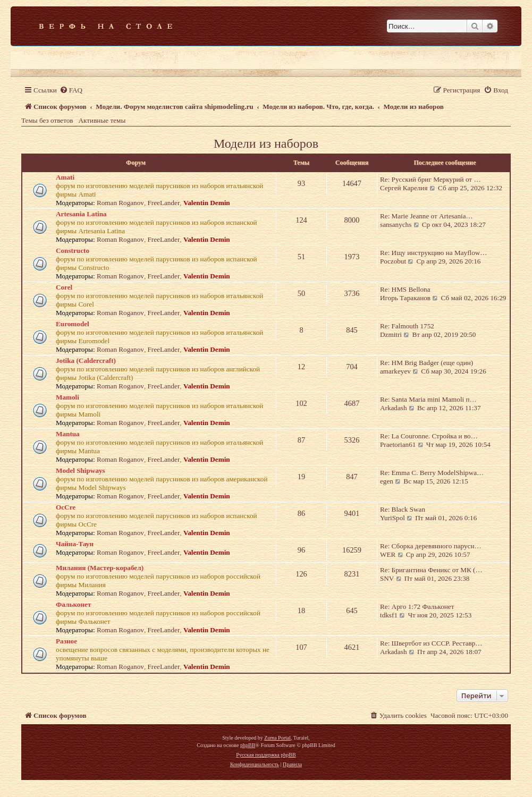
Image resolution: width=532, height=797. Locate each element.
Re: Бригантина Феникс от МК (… (431, 570)
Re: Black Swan (403, 509)
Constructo (73, 251)
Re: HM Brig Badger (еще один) (427, 363)
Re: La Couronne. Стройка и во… (429, 436)
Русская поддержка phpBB (266, 755)
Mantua (68, 434)
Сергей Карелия (404, 188)
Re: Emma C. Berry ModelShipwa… (432, 473)
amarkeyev (395, 371)
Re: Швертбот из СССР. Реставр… (431, 643)
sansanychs (396, 224)
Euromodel (73, 324)
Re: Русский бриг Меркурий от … (430, 179)
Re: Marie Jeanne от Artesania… (427, 216)
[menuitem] (71, 90)
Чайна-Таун (75, 544)
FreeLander (164, 203)
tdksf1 (389, 615)
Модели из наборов (266, 143)
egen (387, 481)
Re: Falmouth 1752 (407, 326)
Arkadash (394, 408)
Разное (66, 641)
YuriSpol (392, 518)
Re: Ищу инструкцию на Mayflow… (434, 253)
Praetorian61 (398, 444)
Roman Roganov (120, 203)
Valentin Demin (207, 203)
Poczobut (393, 261)
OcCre (66, 507)
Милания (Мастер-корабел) (100, 568)
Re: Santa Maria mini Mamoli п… (428, 399)
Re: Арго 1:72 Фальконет (417, 607)
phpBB (248, 745)
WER (388, 554)
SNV (387, 578)
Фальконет (73, 604)
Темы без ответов (47, 120)
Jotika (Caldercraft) (86, 361)
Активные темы (102, 120)
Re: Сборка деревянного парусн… (431, 546)
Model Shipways (81, 470)
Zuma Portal (277, 738)
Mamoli (67, 397)
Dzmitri (391, 334)
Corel (64, 287)
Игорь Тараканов (405, 298)
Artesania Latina (81, 214)
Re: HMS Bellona (405, 289)
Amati (65, 177)
